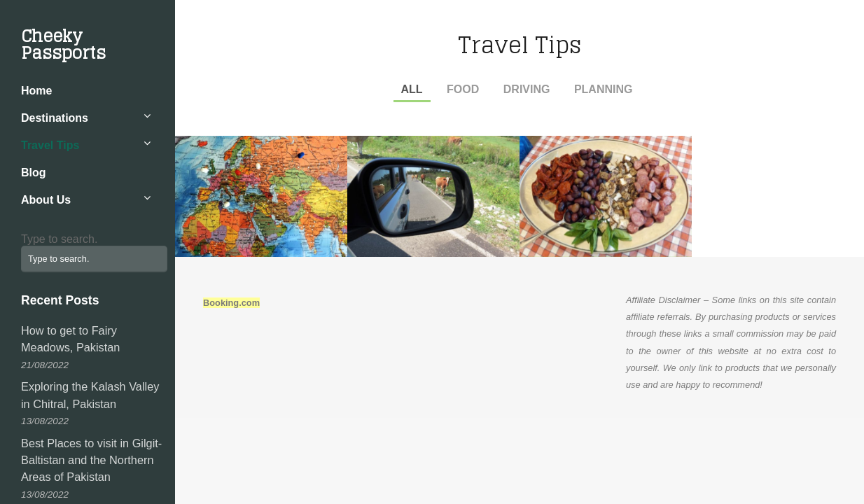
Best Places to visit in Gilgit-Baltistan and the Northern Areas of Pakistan (91, 460)
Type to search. (59, 239)
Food (463, 89)
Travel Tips (50, 145)
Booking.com (231, 303)
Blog (34, 173)
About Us (46, 200)
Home (36, 91)
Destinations (55, 118)
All (412, 89)
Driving (527, 89)
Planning (604, 89)
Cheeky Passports (63, 44)
